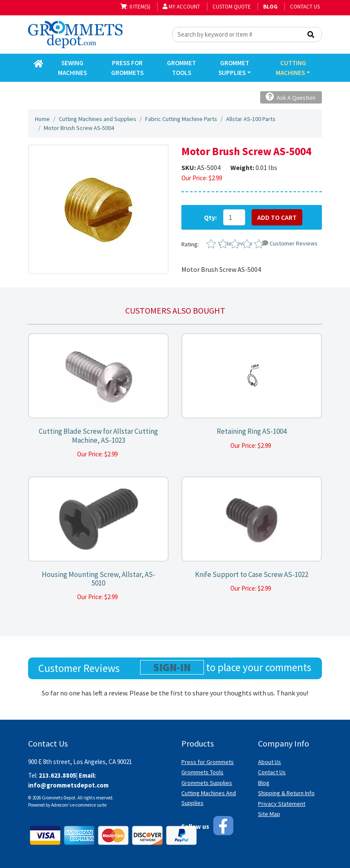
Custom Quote (232, 7)
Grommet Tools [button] (181, 68)
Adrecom (60, 805)
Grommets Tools (202, 772)
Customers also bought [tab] (175, 310)
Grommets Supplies (207, 783)
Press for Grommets (208, 762)
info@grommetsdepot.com (68, 785)
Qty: (210, 217)
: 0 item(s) (135, 7)
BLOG (270, 7)
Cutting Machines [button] (291, 68)
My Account (181, 7)
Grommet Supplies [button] (234, 68)
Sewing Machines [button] (72, 68)
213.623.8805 (57, 775)
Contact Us (305, 7)
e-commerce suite (89, 805)
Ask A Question (291, 97)
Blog (264, 783)
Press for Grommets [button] (127, 68)
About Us (270, 762)
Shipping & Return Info (286, 793)
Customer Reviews (290, 243)
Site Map (269, 814)
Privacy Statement (282, 804)
